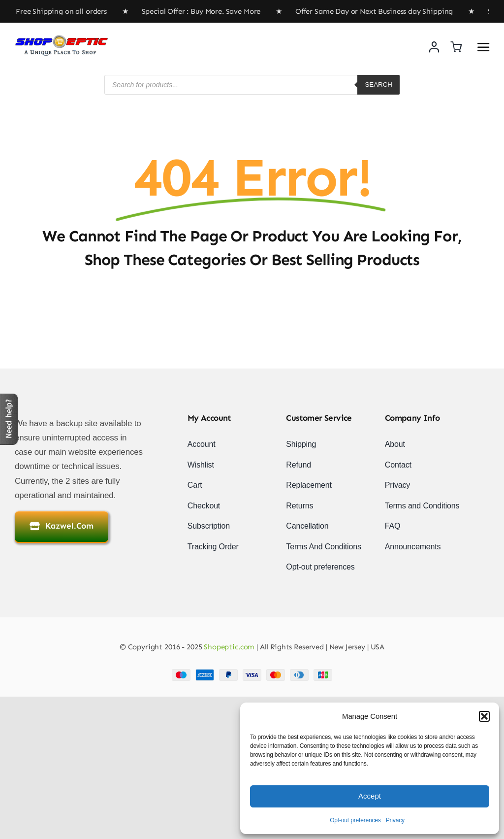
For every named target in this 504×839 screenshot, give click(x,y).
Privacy (395, 820)
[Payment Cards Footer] (252, 673)
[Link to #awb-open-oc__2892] (483, 47)
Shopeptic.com (228, 647)
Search (378, 84)
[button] (484, 716)
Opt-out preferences (355, 820)
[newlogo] (62, 39)
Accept (370, 796)
